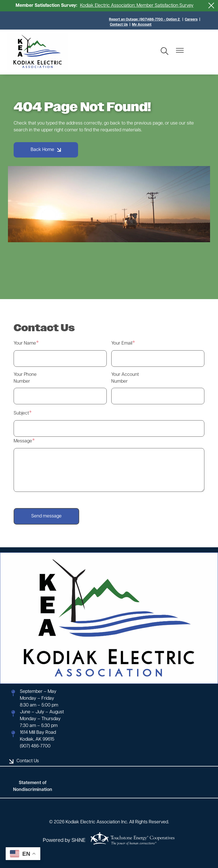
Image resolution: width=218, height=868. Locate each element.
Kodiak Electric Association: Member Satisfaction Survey (137, 6)
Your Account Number (125, 378)
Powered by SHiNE (64, 841)
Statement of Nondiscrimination (33, 786)
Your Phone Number (25, 378)
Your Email (122, 343)
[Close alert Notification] (211, 6)
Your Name (25, 343)
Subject (21, 413)
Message (23, 441)
